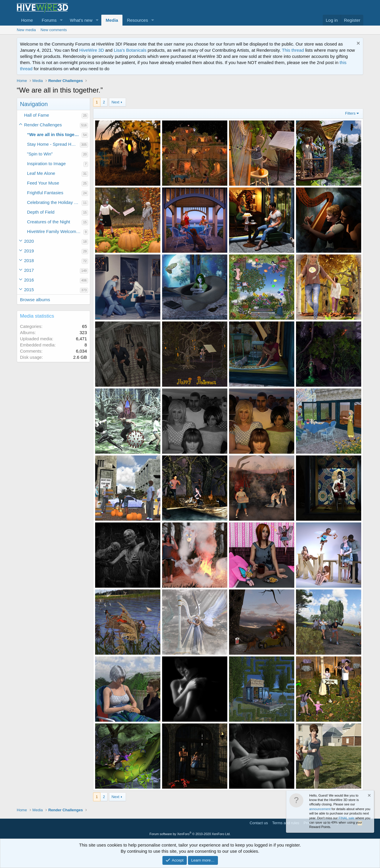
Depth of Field (41, 212)
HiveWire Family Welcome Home (55, 231)
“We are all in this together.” (54, 134)
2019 (29, 251)
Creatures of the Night (49, 222)
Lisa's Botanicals (130, 50)
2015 (29, 290)
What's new (81, 20)
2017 (29, 270)
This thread (293, 50)
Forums (49, 20)
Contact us (259, 823)
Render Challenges (43, 125)
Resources (137, 20)
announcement (320, 809)
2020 (29, 241)
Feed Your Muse (43, 183)
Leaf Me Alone (41, 173)
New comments (54, 30)
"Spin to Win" (40, 154)
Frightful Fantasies (45, 193)
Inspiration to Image (46, 164)
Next (116, 102)
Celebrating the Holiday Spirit (54, 202)
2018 (29, 260)
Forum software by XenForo (190, 834)
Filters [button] (350, 113)
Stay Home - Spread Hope (53, 144)
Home (27, 20)
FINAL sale (347, 818)
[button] (61, 20)
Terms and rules (286, 823)
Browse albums (35, 300)
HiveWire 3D (92, 50)
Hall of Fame (37, 115)
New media (26, 30)
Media (112, 20)
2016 (29, 280)
